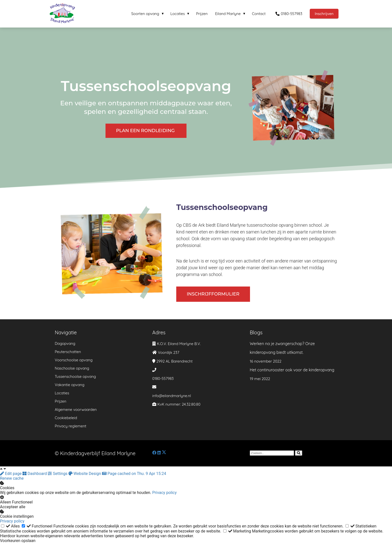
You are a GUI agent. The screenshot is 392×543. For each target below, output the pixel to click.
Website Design (85, 474)
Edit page (11, 474)
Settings (58, 474)
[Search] (299, 453)
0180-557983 (163, 378)
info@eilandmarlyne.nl (172, 396)
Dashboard (35, 474)
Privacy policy (164, 493)
